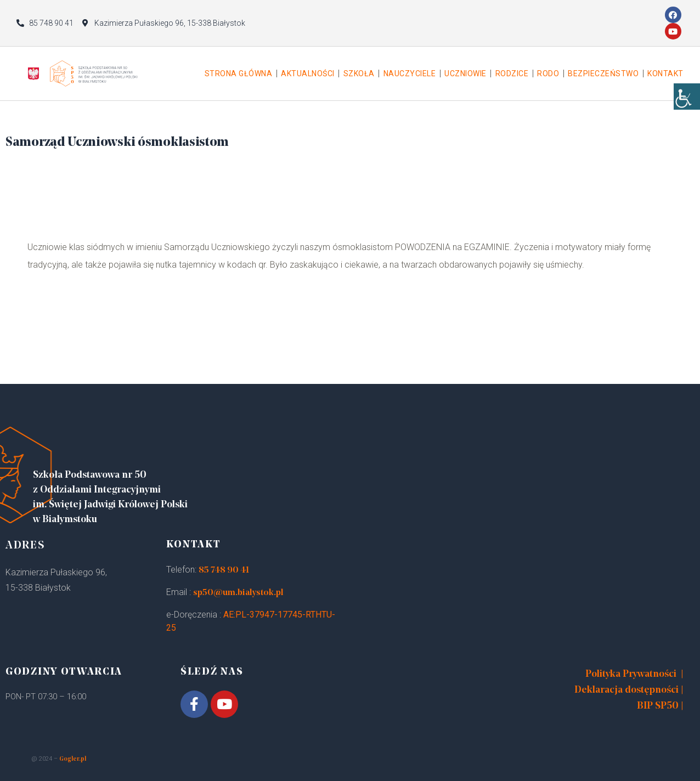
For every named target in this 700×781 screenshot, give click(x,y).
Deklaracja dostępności (626, 690)
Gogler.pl (73, 759)
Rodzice (512, 73)
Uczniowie (465, 73)
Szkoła (359, 73)
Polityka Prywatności (631, 674)
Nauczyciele (410, 73)
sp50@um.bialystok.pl (238, 593)
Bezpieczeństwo (603, 73)
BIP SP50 (658, 706)
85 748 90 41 (224, 570)
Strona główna (239, 73)
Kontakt (665, 73)
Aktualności (308, 73)
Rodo (548, 73)
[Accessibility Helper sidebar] (687, 110)
